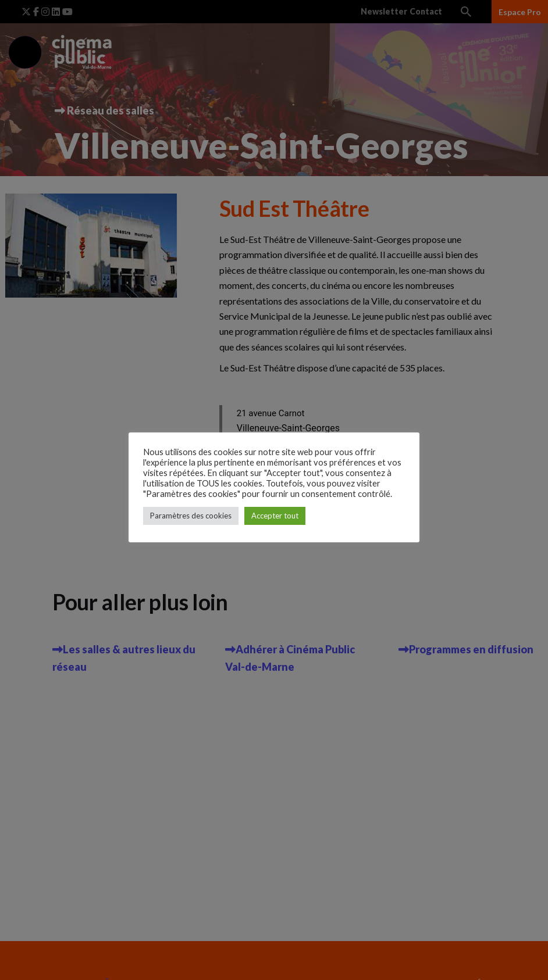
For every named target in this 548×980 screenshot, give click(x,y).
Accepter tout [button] (275, 516)
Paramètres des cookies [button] (191, 516)
